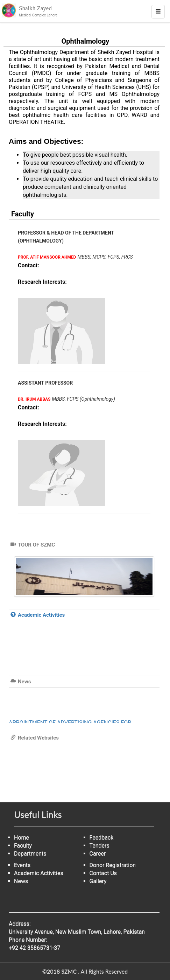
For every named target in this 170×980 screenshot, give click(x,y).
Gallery (98, 881)
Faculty (23, 845)
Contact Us (103, 873)
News (21, 881)
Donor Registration (113, 865)
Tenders (100, 845)
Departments (30, 853)
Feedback (102, 837)
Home (22, 837)
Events (22, 865)
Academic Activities (39, 873)
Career (98, 853)
